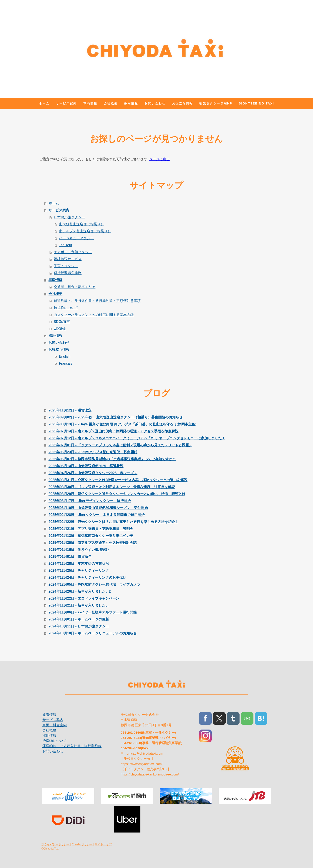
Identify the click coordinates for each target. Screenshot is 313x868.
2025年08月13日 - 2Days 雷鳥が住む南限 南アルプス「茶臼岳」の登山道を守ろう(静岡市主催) (122, 424)
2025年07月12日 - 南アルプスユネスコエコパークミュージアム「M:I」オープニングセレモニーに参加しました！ (137, 438)
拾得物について (66, 308)
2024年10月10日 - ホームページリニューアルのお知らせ (92, 633)
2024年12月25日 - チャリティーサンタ (79, 571)
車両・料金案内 (55, 725)
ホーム (44, 103)
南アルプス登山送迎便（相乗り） (85, 231)
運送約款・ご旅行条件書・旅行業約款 (72, 746)
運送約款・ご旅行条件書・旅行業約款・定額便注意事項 (97, 301)
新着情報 (49, 715)
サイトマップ (103, 844)
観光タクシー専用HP (216, 103)
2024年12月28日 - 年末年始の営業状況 (79, 564)
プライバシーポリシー (55, 844)
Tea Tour (66, 245)
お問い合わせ (155, 103)
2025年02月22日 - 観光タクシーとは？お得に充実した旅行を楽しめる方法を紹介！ (113, 522)
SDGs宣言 (62, 322)
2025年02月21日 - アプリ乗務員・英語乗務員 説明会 (91, 529)
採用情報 (131, 103)
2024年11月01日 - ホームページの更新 (79, 619)
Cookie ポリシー (82, 844)
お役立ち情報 (182, 103)
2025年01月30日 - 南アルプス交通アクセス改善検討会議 (92, 543)
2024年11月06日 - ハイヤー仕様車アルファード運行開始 (92, 612)
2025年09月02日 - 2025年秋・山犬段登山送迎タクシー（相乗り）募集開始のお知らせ (116, 417)
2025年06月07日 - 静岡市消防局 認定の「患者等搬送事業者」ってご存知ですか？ (112, 459)
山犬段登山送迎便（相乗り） (82, 224)
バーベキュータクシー (76, 238)
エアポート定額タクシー (73, 252)
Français (66, 363)
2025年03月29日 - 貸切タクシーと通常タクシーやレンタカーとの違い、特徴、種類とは (117, 494)
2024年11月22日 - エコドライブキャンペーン (84, 598)
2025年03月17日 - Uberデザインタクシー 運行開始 (90, 501)
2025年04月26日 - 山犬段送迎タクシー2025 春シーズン (93, 473)
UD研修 (60, 329)
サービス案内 (66, 103)
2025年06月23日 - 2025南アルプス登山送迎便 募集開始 (93, 452)
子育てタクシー (66, 266)
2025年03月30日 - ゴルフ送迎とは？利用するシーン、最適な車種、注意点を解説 (112, 487)
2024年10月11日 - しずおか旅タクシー (79, 626)
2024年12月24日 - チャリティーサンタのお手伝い (87, 577)
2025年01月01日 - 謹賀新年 (70, 557)
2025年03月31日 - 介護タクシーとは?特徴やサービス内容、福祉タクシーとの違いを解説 (118, 480)
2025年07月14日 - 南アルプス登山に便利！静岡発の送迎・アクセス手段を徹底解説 (113, 431)
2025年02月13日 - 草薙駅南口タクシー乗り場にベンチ (91, 536)
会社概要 (111, 103)
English (65, 356)
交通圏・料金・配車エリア (75, 287)
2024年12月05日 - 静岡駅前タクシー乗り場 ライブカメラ (94, 584)
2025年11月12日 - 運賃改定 (70, 410)
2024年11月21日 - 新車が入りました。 (79, 605)
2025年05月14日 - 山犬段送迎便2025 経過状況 (86, 466)
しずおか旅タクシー (69, 217)
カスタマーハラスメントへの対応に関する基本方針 (94, 315)
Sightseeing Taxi (256, 103)
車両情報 (90, 103)
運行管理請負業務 (68, 273)
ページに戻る (159, 159)
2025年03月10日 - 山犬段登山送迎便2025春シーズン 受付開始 (98, 508)
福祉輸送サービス (68, 259)
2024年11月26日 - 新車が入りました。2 (80, 591)
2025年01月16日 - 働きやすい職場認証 (79, 550)
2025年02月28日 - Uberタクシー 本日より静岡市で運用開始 (97, 515)
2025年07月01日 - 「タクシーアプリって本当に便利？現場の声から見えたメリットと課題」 (120, 445)
